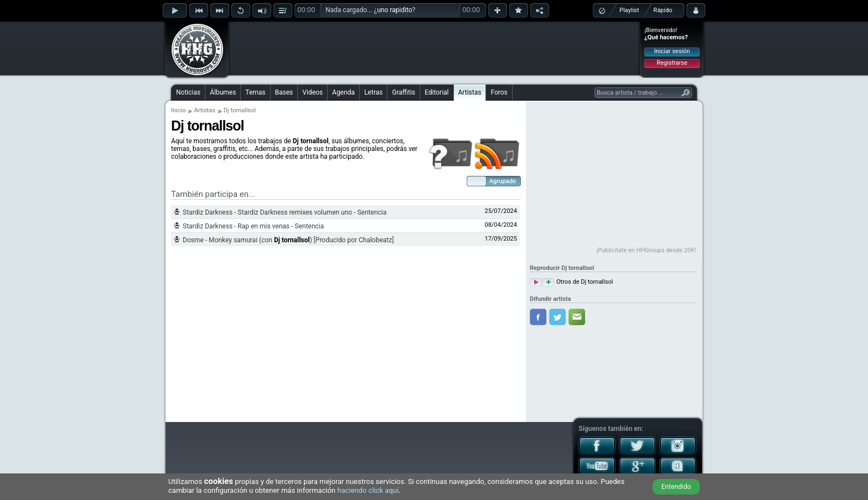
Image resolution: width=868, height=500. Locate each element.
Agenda (343, 92)
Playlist (629, 10)
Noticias (188, 92)
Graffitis (404, 92)
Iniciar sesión (672, 51)
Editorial (436, 92)
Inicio (178, 110)
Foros (499, 92)
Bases (284, 92)
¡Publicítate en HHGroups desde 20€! (646, 250)
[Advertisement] (435, 48)
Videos (312, 92)
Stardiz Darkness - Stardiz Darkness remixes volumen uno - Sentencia (285, 212)
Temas (255, 92)
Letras (373, 92)
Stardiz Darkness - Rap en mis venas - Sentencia (253, 226)
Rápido (663, 10)
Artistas (470, 92)
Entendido (676, 487)
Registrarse (672, 63)
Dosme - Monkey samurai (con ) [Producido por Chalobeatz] (288, 240)
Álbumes (223, 92)
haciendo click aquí (368, 490)
